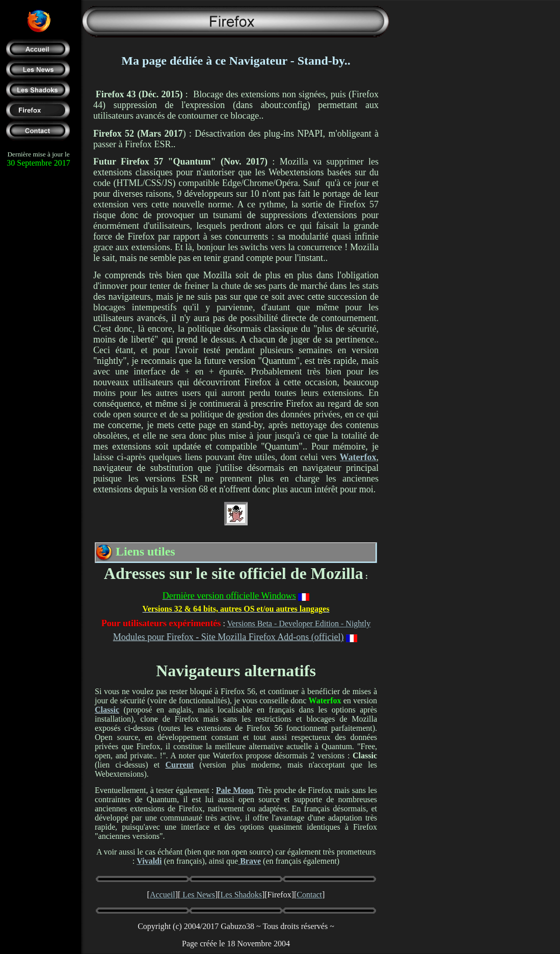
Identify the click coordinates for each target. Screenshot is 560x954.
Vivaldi (149, 861)
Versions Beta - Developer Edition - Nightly (299, 624)
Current (179, 765)
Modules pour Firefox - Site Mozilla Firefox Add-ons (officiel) (229, 637)
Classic (107, 710)
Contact (309, 895)
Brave (249, 861)
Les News (198, 895)
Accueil (163, 895)
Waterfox (358, 457)
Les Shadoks (241, 895)
